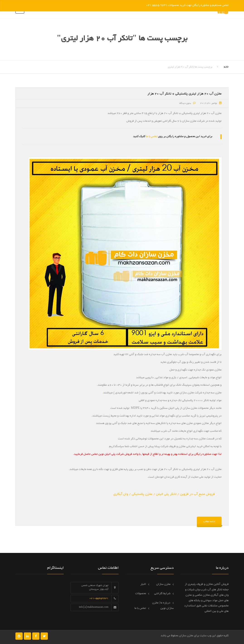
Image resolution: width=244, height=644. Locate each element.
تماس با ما (152, 137)
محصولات (141, 594)
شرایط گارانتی (162, 594)
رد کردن (140, 5)
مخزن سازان (163, 584)
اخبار (143, 584)
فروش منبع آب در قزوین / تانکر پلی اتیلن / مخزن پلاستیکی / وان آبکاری (164, 494)
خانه (226, 67)
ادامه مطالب (209, 522)
